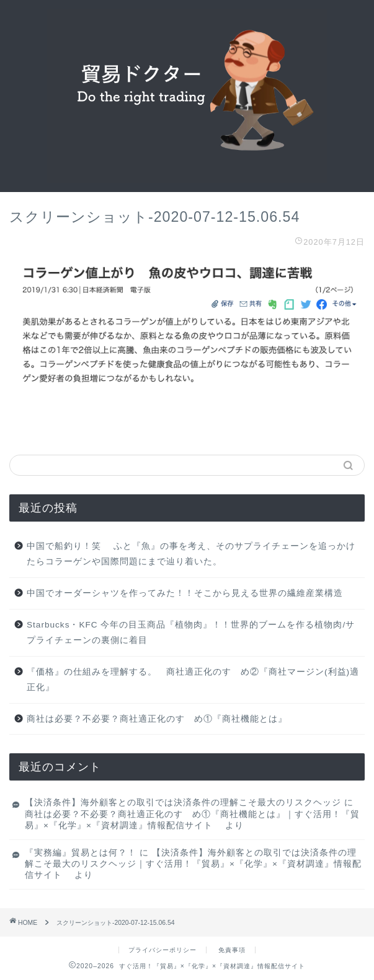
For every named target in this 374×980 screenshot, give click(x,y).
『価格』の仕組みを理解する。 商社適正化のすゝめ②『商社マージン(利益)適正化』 (193, 680)
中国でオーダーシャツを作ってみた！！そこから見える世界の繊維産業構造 (185, 593)
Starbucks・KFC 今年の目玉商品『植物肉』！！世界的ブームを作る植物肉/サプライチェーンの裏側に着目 (191, 633)
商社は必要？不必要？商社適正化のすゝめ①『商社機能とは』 (157, 719)
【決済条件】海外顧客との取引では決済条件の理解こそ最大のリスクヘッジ (183, 803)
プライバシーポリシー (163, 950)
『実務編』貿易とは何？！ (81, 853)
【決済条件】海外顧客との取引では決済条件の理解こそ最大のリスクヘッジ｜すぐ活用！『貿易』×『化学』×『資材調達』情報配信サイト (193, 864)
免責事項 (232, 950)
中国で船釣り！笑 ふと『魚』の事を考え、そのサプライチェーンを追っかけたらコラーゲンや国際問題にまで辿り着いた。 (191, 554)
